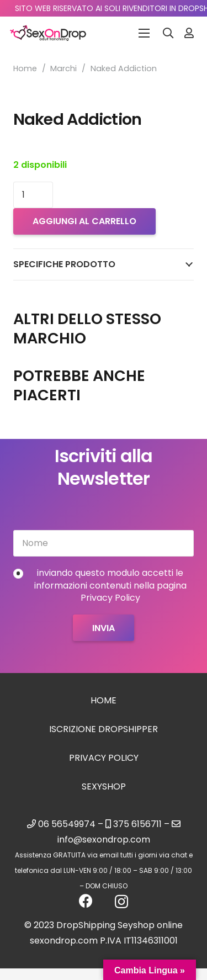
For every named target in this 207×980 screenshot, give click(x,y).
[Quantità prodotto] (33, 195)
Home (25, 68)
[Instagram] (121, 902)
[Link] (189, 33)
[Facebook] (86, 901)
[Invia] (104, 628)
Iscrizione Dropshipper (104, 729)
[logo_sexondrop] (48, 33)
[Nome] (104, 543)
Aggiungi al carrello (84, 221)
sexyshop (104, 786)
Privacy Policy (104, 758)
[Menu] (144, 33)
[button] (168, 33)
